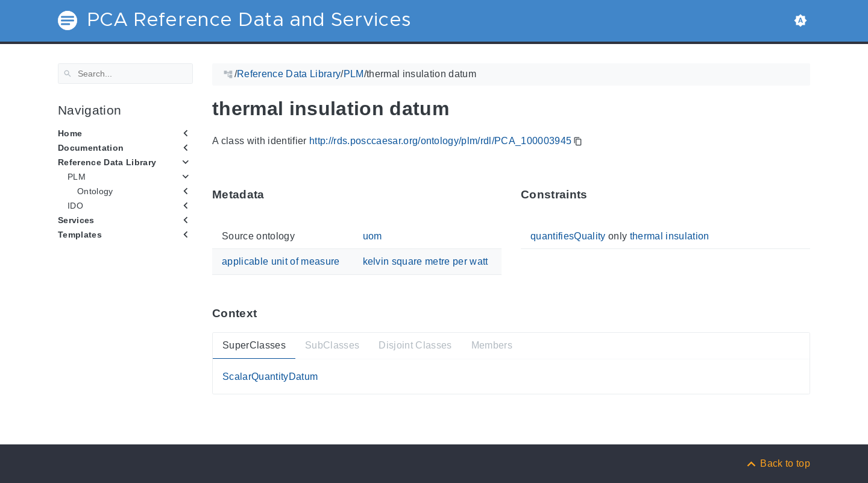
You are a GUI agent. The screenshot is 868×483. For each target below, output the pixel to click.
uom (373, 236)
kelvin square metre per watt (426, 261)
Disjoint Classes (415, 345)
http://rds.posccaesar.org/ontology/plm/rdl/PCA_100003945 (440, 141)
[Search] (125, 74)
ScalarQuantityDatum (270, 376)
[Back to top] (778, 463)
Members (492, 345)
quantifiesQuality (568, 236)
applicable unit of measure (281, 261)
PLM (77, 177)
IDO (75, 206)
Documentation (91, 148)
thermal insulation (670, 236)
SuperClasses (254, 345)
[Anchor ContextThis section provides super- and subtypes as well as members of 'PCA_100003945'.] (266, 313)
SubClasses (332, 345)
